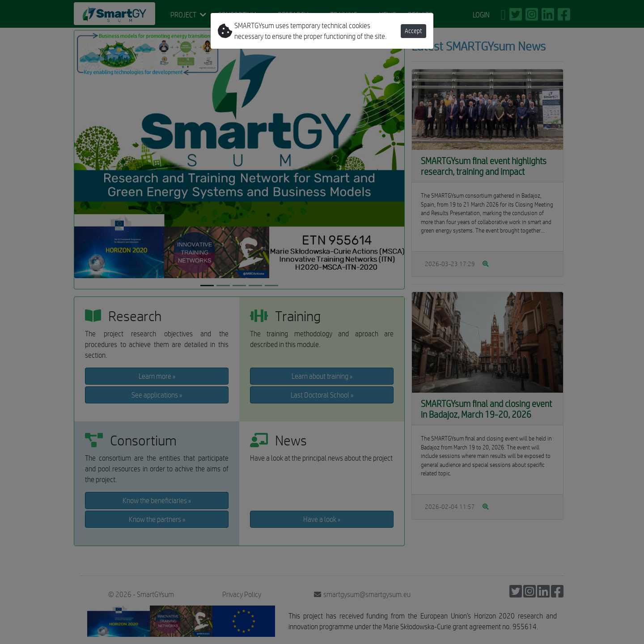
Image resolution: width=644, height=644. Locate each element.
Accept (413, 31)
